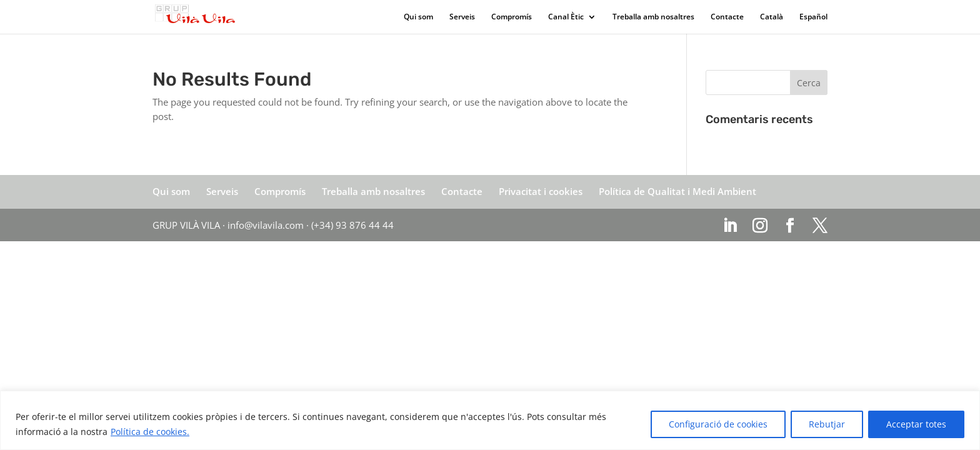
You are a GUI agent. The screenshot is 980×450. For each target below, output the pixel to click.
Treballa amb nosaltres (653, 17)
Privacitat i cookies (541, 191)
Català (772, 17)
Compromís (512, 17)
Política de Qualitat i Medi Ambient (677, 191)
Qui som (418, 17)
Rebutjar (827, 424)
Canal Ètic (566, 17)
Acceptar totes (916, 424)
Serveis (462, 17)
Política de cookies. (150, 432)
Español (813, 17)
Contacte (727, 17)
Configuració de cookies (718, 424)
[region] (490, 420)
